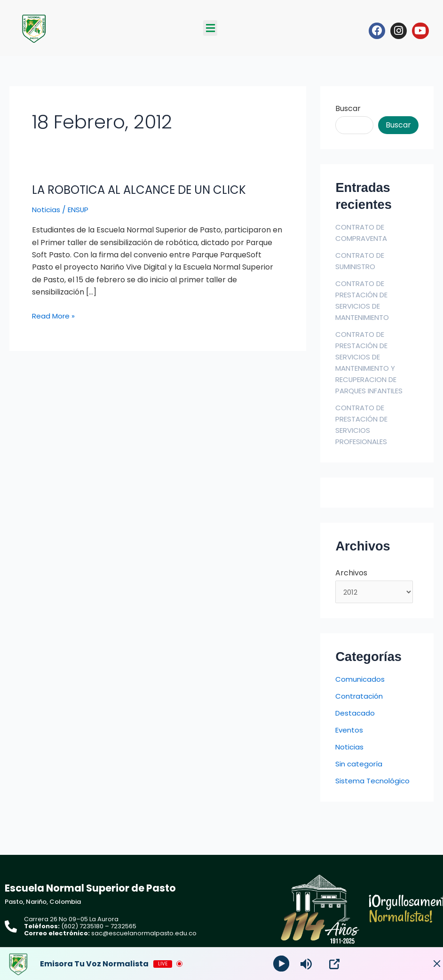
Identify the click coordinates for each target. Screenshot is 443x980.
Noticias (47, 210)
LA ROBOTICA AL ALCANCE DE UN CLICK (147, 190)
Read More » (55, 316)
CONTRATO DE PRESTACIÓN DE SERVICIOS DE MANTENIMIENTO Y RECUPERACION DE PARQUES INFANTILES (373, 363)
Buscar (348, 108)
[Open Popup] (336, 964)
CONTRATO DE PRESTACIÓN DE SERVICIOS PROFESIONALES (364, 425)
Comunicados (361, 681)
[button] (210, 28)
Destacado (356, 715)
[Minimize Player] (427, 964)
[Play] (282, 964)
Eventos (350, 732)
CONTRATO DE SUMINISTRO (362, 261)
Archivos (351, 573)
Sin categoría (360, 766)
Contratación (360, 698)
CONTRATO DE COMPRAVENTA (364, 233)
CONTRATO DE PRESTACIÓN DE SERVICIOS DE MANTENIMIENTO (366, 300)
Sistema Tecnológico (374, 783)
